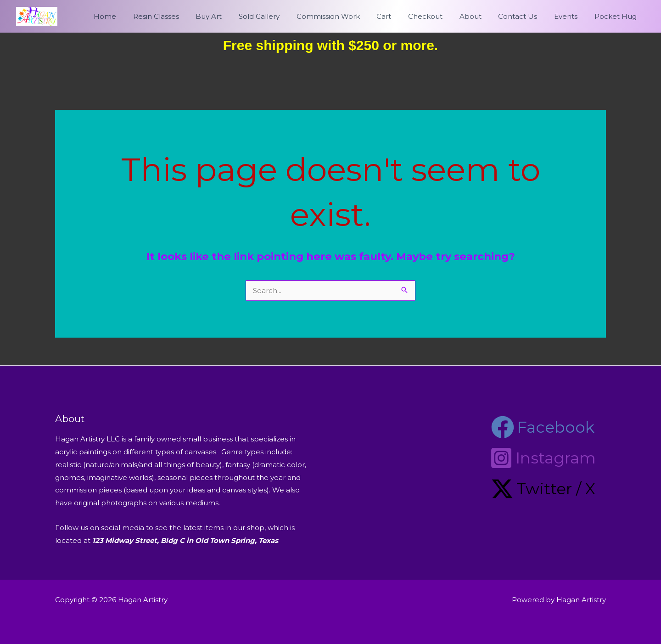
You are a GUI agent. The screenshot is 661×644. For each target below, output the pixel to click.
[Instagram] (543, 458)
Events (570, 16)
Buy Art (235, 16)
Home (137, 16)
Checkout (439, 16)
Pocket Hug (617, 16)
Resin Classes (185, 16)
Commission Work (348, 16)
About (481, 16)
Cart (401, 16)
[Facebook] (543, 427)
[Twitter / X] (543, 489)
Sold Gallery (282, 16)
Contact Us (525, 16)
